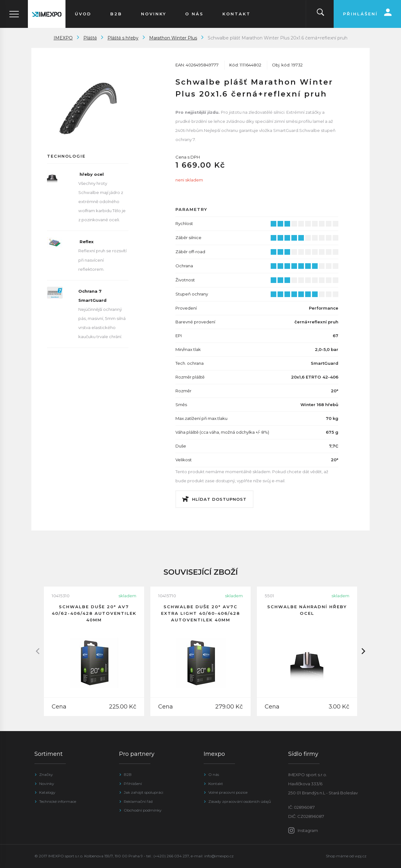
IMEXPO (63, 38)
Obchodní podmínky (143, 810)
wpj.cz (361, 856)
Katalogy (47, 792)
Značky (46, 774)
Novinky (47, 784)
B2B (128, 774)
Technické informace (58, 801)
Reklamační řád (138, 801)
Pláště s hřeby (123, 38)
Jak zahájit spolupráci (143, 792)
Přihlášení (133, 784)
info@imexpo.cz (219, 856)
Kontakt (216, 784)
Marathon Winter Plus (173, 38)
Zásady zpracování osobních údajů (240, 801)
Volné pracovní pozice (228, 792)
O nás (214, 774)
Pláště (90, 38)
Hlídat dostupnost (219, 499)
